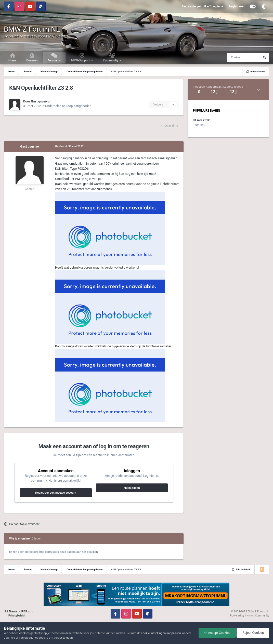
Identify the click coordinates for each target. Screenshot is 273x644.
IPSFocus (27, 612)
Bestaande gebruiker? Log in (202, 6)
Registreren (237, 6)
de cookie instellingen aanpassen (159, 633)
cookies (24, 633)
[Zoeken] (234, 58)
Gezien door (170, 126)
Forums (53, 60)
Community (111, 60)
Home (12, 60)
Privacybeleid (17, 616)
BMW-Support (81, 60)
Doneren (32, 60)
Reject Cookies (253, 633)
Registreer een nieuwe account (56, 493)
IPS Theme (10, 612)
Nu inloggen (132, 488)
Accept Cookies (217, 633)
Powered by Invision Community (250, 616)
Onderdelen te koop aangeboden (68, 106)
